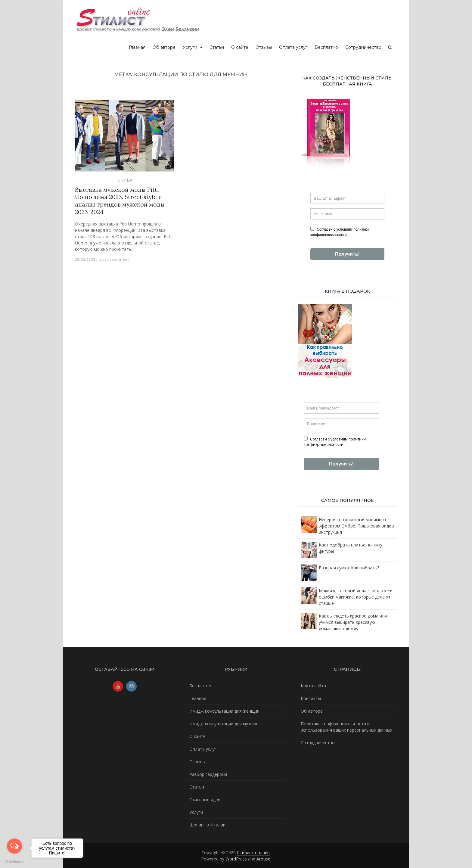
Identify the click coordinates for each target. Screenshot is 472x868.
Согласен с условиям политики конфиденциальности (340, 232)
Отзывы (264, 47)
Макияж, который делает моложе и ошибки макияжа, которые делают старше (356, 597)
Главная (137, 47)
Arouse (263, 859)
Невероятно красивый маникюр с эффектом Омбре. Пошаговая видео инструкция (356, 526)
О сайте (240, 47)
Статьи (217, 47)
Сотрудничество (363, 47)
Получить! (347, 254)
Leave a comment (114, 259)
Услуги (190, 47)
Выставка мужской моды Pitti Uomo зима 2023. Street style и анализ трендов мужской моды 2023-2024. (120, 201)
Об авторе (164, 47)
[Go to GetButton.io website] (14, 862)
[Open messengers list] (14, 846)
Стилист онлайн (253, 852)
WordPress (236, 859)
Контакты (311, 698)
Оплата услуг (293, 47)
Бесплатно (326, 47)
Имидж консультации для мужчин (224, 724)
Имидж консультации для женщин (224, 711)
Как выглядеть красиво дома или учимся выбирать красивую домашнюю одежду (353, 622)
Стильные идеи (205, 800)
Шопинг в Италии (207, 825)
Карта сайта (313, 686)
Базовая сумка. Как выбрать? (349, 568)
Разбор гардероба (208, 774)
